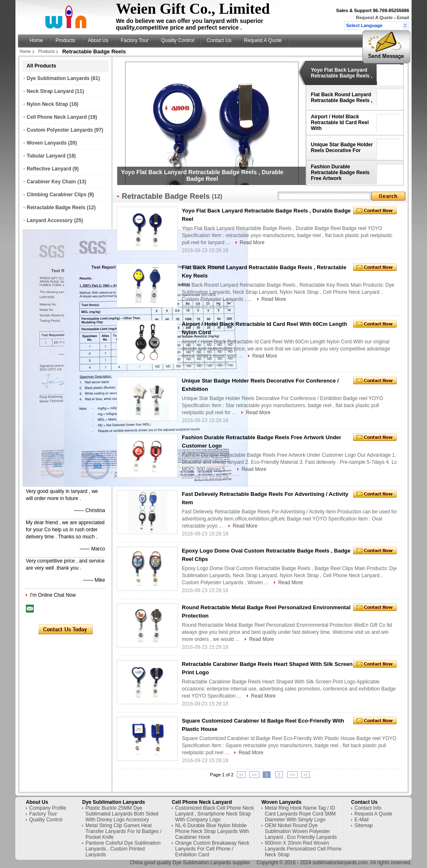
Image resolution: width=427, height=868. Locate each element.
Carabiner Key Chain (51, 182)
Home (36, 40)
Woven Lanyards (47, 143)
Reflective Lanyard (49, 169)
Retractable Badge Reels (56, 208)
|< (241, 775)
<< (255, 775)
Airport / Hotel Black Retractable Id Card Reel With (340, 123)
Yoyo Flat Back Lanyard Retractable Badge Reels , (342, 73)
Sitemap (364, 825)
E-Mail (362, 820)
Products (65, 40)
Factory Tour (135, 40)
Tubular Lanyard (46, 156)
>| (305, 775)
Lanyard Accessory (50, 220)
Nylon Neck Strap (47, 104)
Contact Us (219, 40)
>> (293, 775)
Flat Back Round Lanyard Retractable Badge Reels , (342, 98)
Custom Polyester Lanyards (60, 130)
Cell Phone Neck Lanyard (57, 117)
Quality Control (177, 40)
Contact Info (368, 808)
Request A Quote (374, 18)
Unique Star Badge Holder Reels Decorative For (342, 148)
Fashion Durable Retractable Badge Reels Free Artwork (340, 173)
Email (403, 18)
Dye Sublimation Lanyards (58, 78)
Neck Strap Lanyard (50, 91)
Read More (252, 243)
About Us (98, 40)
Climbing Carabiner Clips (57, 195)
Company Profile (48, 808)
